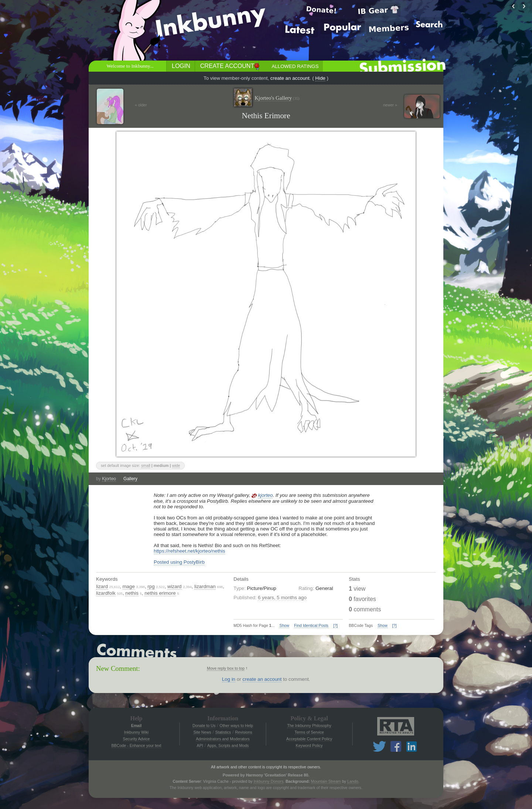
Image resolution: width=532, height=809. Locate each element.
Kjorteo (109, 479)
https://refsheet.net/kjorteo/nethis (189, 551)
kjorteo (265, 495)
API (200, 745)
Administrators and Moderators (223, 739)
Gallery (130, 479)
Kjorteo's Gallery (277, 98)
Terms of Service (309, 732)
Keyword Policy (309, 745)
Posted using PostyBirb (179, 562)
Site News (202, 732)
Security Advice (137, 739)
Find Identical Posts (311, 625)
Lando (353, 781)
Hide (320, 78)
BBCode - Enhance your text (136, 745)
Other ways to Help (236, 726)
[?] (335, 625)
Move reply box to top (226, 668)
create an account (290, 78)
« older (141, 105)
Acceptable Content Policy (309, 739)
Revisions (243, 732)
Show (284, 625)
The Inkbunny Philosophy (309, 726)
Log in (229, 679)
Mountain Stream (326, 781)
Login (181, 66)
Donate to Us (204, 726)
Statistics (223, 732)
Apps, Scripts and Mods (228, 745)
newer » (390, 105)
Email (136, 726)
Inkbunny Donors (268, 781)
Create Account (227, 66)
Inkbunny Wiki (136, 732)
